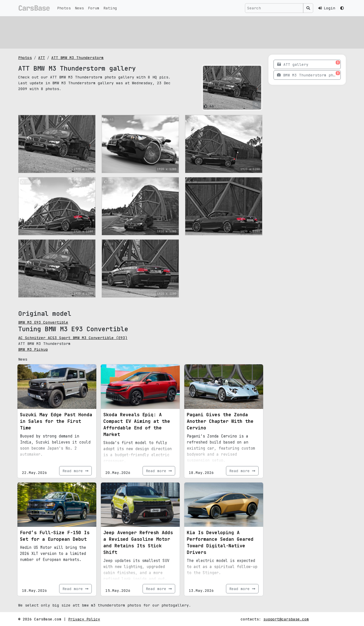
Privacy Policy (84, 619)
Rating (110, 8)
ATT (42, 58)
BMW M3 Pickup (33, 349)
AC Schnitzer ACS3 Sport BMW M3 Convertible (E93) (73, 338)
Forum (94, 8)
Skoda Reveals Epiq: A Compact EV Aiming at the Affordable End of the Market (137, 424)
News (79, 8)
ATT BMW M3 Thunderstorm (77, 58)
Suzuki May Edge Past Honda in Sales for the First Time (56, 421)
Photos (64, 8)
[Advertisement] (170, 32)
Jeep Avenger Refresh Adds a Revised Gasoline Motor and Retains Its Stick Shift (138, 542)
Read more (75, 471)
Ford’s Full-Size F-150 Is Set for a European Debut (55, 536)
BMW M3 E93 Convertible (43, 322)
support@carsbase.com (286, 619)
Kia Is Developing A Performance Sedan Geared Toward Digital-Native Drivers (220, 542)
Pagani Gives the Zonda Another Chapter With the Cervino (220, 421)
